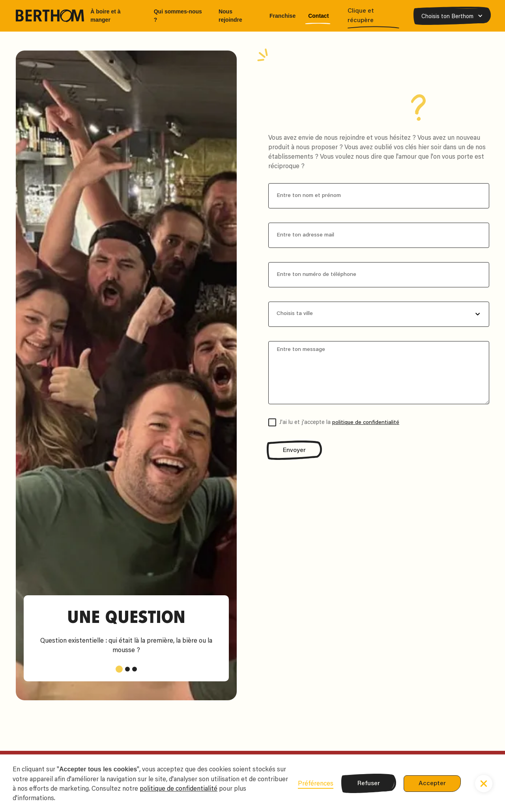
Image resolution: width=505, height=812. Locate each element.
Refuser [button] (369, 784)
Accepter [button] (432, 784)
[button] (452, 16)
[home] (50, 16)
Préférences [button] (316, 783)
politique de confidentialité (366, 423)
